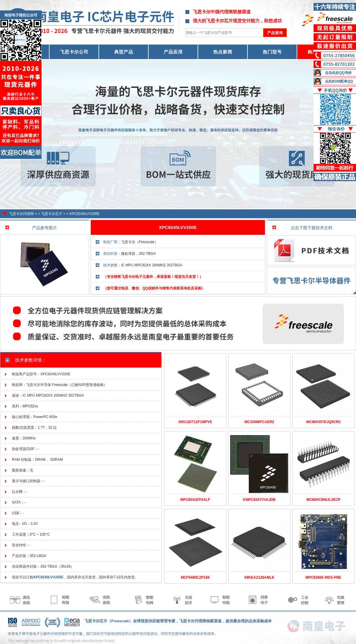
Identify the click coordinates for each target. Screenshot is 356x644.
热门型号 (272, 52)
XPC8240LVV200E (84, 214)
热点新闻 (223, 52)
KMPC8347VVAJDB (259, 500)
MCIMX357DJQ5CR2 (323, 422)
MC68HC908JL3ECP (324, 500)
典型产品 (124, 52)
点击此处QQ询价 (338, 73)
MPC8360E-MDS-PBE (324, 577)
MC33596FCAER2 (259, 422)
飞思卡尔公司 (74, 52)
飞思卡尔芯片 (52, 214)
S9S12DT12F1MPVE (195, 422)
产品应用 (173, 52)
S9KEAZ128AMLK (259, 577)
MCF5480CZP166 (195, 577)
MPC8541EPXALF (195, 500)
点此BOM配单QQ (339, 81)
